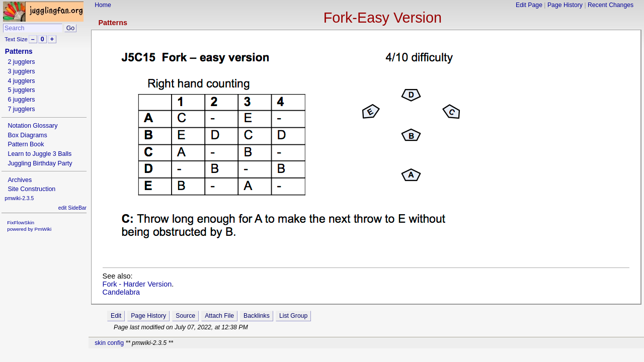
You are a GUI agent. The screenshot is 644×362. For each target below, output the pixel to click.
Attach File (219, 316)
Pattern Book (26, 144)
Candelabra (121, 292)
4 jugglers (21, 81)
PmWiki (43, 229)
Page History (565, 5)
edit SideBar (72, 208)
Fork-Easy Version (383, 18)
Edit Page (529, 5)
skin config (109, 343)
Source (185, 316)
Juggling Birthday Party (40, 163)
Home (103, 5)
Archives (20, 180)
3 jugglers (21, 71)
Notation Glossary (32, 126)
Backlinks (257, 316)
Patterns (113, 23)
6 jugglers (21, 100)
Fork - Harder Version (137, 284)
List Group (293, 316)
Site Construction (31, 189)
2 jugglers (21, 62)
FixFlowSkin (21, 222)
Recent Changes (611, 5)
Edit (116, 316)
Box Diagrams (27, 135)
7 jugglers (21, 109)
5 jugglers (21, 90)
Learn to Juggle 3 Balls (39, 154)
